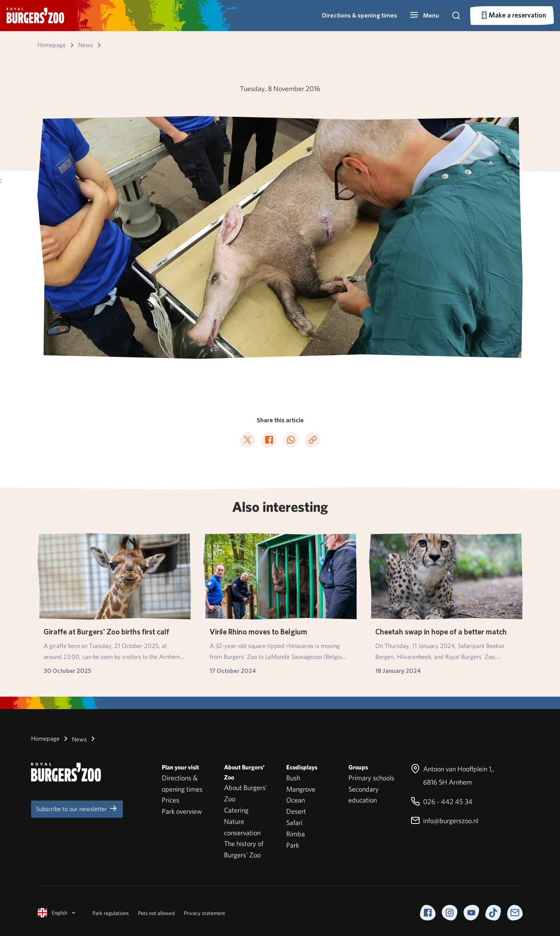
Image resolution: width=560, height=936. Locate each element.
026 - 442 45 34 (442, 802)
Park (293, 845)
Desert (296, 811)
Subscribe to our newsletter (77, 808)
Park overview (182, 811)
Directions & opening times (360, 15)
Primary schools (371, 778)
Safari (294, 823)
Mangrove (301, 789)
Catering (236, 810)
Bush (293, 778)
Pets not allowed (156, 913)
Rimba (296, 834)
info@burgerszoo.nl (444, 821)
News (74, 739)
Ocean (296, 800)
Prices (171, 800)
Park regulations (111, 913)
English (57, 913)
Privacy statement (205, 913)
